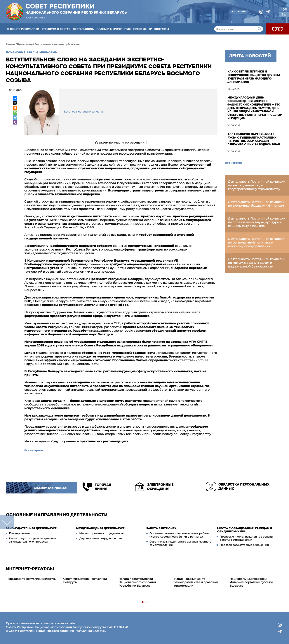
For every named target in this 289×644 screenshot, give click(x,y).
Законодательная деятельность (32, 528)
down (7, 522)
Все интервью (34, 450)
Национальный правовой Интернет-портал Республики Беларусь (251, 582)
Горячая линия (97, 487)
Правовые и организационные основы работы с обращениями (246, 538)
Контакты (162, 29)
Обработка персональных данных (238, 487)
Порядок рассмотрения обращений (244, 545)
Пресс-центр (142, 29)
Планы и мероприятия (114, 29)
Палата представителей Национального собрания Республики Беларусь (137, 582)
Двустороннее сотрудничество (101, 538)
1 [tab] (143, 602)
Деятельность (83, 29)
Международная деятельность (101, 528)
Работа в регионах (161, 528)
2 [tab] (147, 602)
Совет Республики (76, 9)
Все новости (233, 163)
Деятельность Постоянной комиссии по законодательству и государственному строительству (257, 185)
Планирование (19, 533)
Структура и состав (56, 29)
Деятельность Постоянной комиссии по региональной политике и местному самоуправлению (257, 242)
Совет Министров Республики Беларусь (85, 581)
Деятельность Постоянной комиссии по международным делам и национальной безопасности (257, 263)
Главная (11, 44)
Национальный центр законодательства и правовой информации (196, 582)
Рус (284, 9)
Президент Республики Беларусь (32, 579)
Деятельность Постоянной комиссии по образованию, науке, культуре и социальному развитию (257, 222)
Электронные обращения (154, 487)
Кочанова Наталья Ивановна (31, 52)
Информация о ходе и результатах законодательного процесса (32, 540)
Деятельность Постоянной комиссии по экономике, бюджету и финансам (257, 204)
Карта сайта (239, 11)
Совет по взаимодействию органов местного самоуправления (180, 543)
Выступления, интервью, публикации (57, 44)
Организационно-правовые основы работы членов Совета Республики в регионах (179, 535)
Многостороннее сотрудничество (102, 533)
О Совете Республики (23, 29)
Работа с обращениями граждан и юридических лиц (244, 530)
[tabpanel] (34, 579)
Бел (284, 14)
